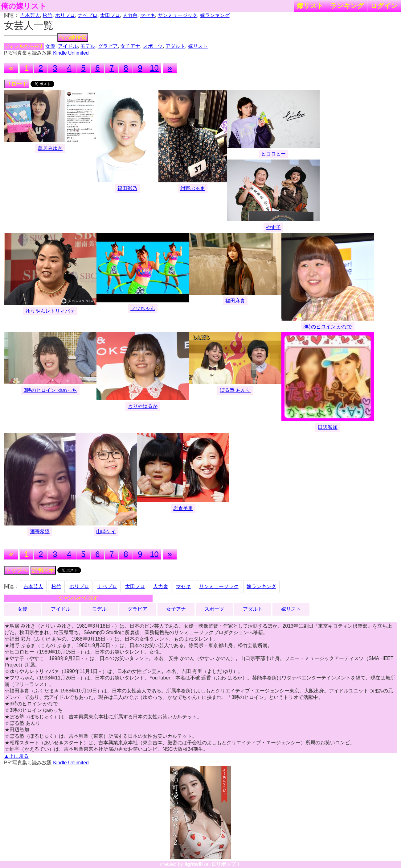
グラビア (108, 46)
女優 (50, 46)
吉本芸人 (30, 15)
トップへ (17, 570)
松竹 (47, 15)
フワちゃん (143, 308)
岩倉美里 (183, 508)
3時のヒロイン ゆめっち (50, 390)
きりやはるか (143, 406)
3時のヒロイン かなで (327, 327)
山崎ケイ (106, 532)
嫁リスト (310, 6)
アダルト (175, 46)
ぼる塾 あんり (235, 390)
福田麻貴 (235, 301)
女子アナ (130, 46)
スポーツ (153, 46)
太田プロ (110, 15)
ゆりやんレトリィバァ (50, 311)
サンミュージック (178, 15)
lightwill (194, 864)
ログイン (384, 6)
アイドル (68, 46)
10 (154, 68)
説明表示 (43, 570)
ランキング (347, 6)
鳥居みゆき (50, 148)
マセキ (148, 15)
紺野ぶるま (193, 188)
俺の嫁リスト (24, 6)
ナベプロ (88, 15)
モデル (88, 46)
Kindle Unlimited (71, 53)
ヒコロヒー (273, 154)
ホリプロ (65, 15)
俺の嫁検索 (73, 38)
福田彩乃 (127, 188)
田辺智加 (328, 427)
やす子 (273, 227)
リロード (17, 84)
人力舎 (130, 15)
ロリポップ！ (226, 864)
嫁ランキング (215, 15)
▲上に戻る (16, 756)
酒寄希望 (40, 532)
